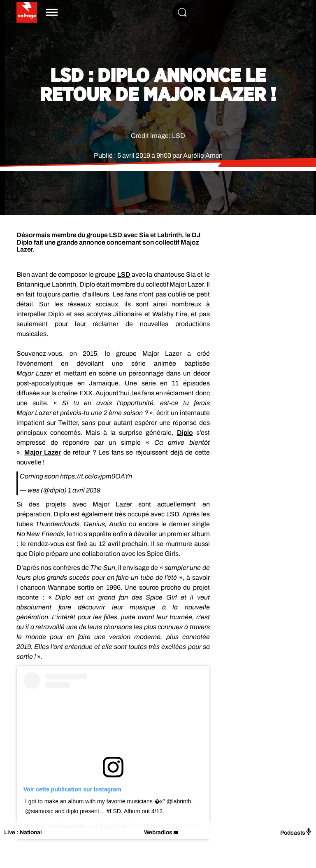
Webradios (158, 832)
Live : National (23, 832)
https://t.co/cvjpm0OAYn (96, 476)
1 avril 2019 (84, 490)
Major (43, 452)
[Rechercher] (182, 12)
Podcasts (296, 832)
